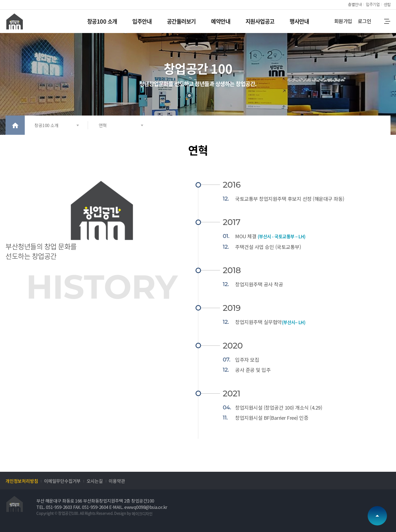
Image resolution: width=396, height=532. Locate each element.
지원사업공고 (260, 21)
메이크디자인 (142, 514)
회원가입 (343, 21)
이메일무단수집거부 (62, 481)
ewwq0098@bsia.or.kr (146, 507)
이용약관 (117, 481)
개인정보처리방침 (22, 481)
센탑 (387, 4)
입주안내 (142, 21)
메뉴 (387, 21)
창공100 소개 (102, 21)
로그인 (365, 21)
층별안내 (355, 4)
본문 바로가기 (0, 0)
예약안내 (221, 21)
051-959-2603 (59, 507)
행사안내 (299, 21)
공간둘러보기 (181, 21)
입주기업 (373, 4)
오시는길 (95, 481)
